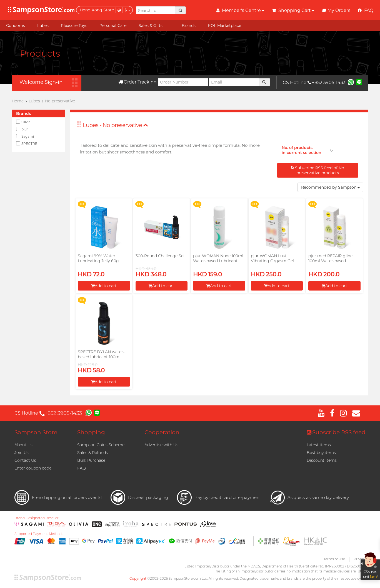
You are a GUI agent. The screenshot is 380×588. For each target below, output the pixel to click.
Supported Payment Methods (39, 534)
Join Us (22, 453)
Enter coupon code (33, 468)
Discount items (322, 460)
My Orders (336, 10)
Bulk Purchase (91, 460)
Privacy (360, 559)
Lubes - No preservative (115, 125)
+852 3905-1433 (327, 83)
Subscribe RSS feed (336, 432)
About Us (23, 445)
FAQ (82, 468)
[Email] (234, 82)
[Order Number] (183, 82)
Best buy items (321, 453)
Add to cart (104, 286)
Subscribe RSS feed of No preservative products (318, 170)
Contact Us (25, 460)
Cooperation (162, 432)
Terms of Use (334, 559)
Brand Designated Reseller (37, 518)
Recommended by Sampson (330, 187)
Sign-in (54, 82)
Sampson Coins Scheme (101, 445)
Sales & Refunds (92, 453)
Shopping (91, 432)
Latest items (319, 445)
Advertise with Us (161, 445)
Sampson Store (36, 432)
